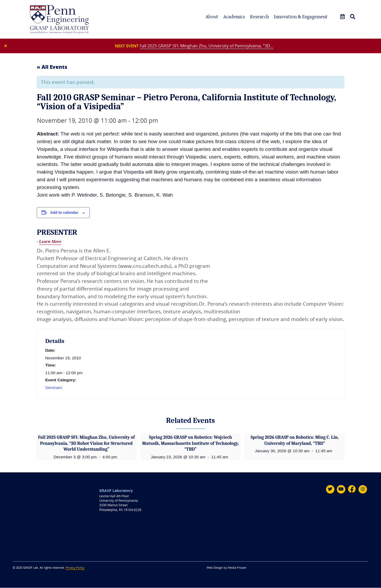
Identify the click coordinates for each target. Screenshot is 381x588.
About (212, 17)
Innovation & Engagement (301, 17)
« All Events (52, 67)
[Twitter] (330, 490)
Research (259, 17)
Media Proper (237, 568)
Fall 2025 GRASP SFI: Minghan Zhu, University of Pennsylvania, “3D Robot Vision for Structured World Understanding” (86, 444)
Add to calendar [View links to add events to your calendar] (64, 213)
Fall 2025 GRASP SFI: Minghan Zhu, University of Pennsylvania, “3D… (208, 46)
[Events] (343, 17)
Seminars (54, 388)
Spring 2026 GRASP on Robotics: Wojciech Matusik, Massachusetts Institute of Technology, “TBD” (190, 444)
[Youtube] (341, 490)
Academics (234, 17)
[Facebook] (352, 490)
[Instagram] (363, 490)
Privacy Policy (75, 568)
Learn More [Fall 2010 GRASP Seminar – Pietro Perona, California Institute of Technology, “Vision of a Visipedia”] (50, 242)
